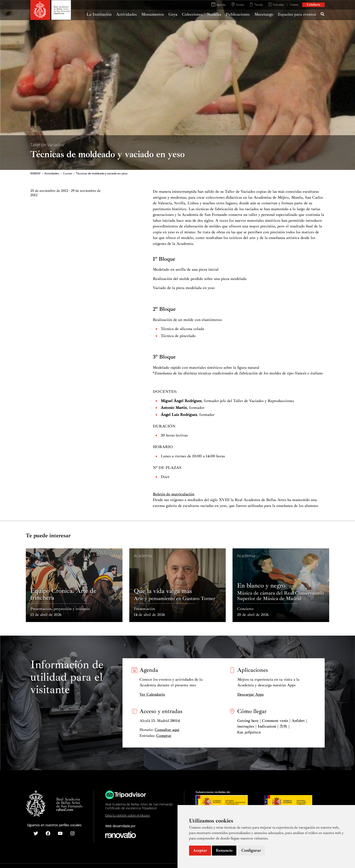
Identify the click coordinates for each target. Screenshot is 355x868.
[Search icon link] (323, 15)
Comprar (164, 736)
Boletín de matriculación (174, 494)
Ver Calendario (152, 694)
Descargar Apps (251, 694)
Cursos (67, 174)
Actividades (52, 174)
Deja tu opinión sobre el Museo (128, 815)
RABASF (35, 174)
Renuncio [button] (224, 850)
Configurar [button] (251, 850)
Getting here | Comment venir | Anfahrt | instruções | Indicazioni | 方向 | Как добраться (272, 726)
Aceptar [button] (200, 850)
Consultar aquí (167, 730)
